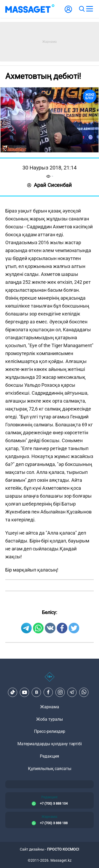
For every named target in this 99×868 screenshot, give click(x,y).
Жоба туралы (49, 719)
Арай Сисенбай (49, 185)
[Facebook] (48, 692)
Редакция (49, 756)
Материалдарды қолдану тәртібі (50, 744)
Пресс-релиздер (50, 731)
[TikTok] (13, 692)
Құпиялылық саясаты (50, 769)
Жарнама (50, 707)
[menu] (89, 9)
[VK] (36, 692)
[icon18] (49, 680)
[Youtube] (25, 692)
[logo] (30, 9)
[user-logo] (68, 12)
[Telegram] (72, 692)
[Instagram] (60, 692)
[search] (82, 9)
